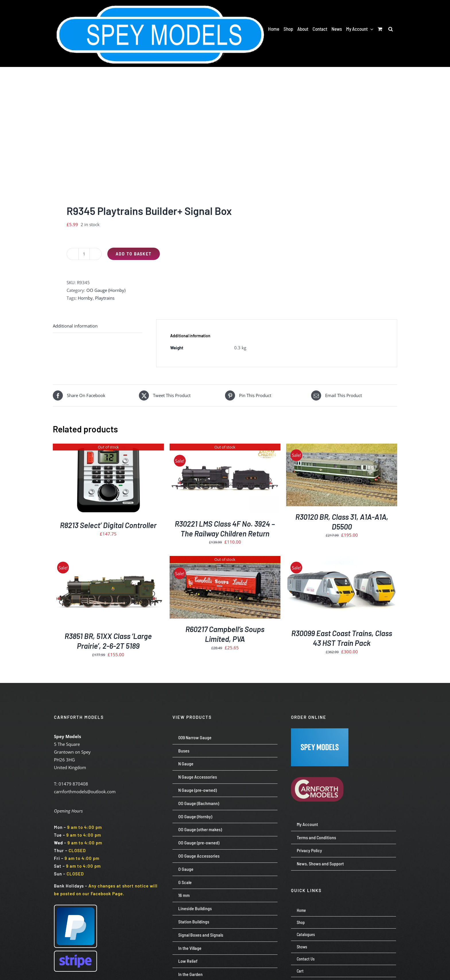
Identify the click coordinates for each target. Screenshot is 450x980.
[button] (391, 29)
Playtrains (105, 298)
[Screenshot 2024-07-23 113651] (320, 730)
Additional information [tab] (75, 326)
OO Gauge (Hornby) (106, 290)
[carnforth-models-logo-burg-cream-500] (320, 768)
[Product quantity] (84, 254)
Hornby (85, 298)
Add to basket (134, 254)
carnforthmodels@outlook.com (85, 792)
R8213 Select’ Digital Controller (108, 525)
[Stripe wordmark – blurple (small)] (75, 953)
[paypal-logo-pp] (75, 907)
